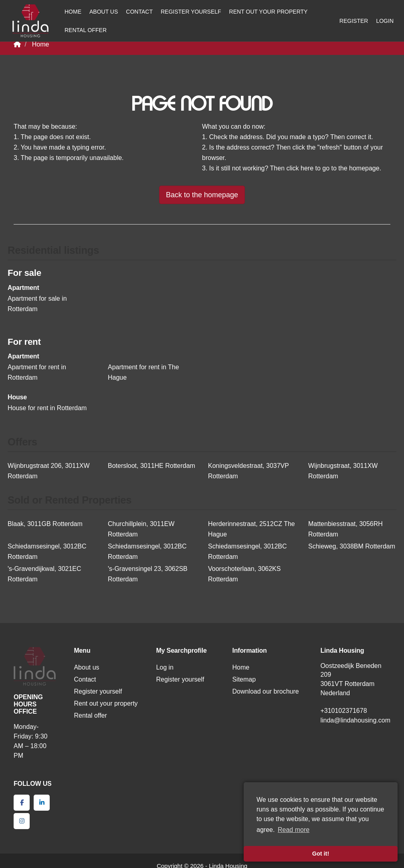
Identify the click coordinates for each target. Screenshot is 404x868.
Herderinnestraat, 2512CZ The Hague (251, 529)
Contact (139, 12)
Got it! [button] (321, 854)
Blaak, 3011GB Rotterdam (45, 524)
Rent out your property (269, 12)
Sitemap (244, 679)
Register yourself (191, 12)
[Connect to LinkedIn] (42, 803)
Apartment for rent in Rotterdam (37, 372)
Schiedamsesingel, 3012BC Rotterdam (47, 551)
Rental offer (86, 30)
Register (354, 21)
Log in (165, 667)
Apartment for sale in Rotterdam (37, 304)
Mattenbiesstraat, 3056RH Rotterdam (345, 529)
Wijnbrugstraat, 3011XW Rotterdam (343, 471)
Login (385, 21)
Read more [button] (294, 830)
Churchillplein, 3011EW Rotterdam (141, 529)
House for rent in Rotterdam (47, 408)
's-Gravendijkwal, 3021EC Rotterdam (44, 574)
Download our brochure (265, 691)
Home (73, 12)
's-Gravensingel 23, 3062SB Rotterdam (148, 574)
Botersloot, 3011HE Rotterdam (151, 466)
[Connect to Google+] (22, 821)
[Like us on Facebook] (22, 803)
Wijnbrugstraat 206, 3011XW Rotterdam (49, 471)
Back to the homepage (202, 195)
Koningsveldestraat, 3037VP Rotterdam (248, 471)
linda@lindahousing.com (355, 720)
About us (104, 12)
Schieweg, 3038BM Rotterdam (352, 546)
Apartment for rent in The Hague (143, 372)
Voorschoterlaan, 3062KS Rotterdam (244, 574)
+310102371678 (343, 711)
